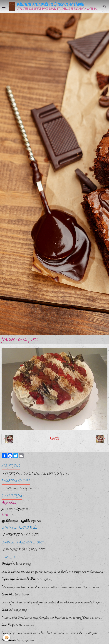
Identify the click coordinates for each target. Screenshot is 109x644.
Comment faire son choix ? (24, 550)
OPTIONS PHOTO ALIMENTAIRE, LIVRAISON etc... (36, 474)
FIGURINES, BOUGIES (18, 488)
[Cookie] (7, 638)
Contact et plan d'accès (21, 535)
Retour (54, 439)
